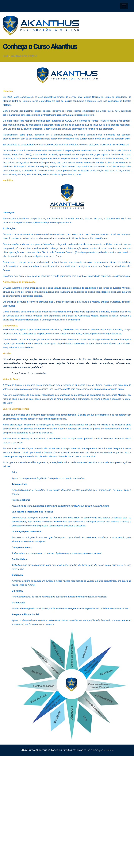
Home (5, 56)
